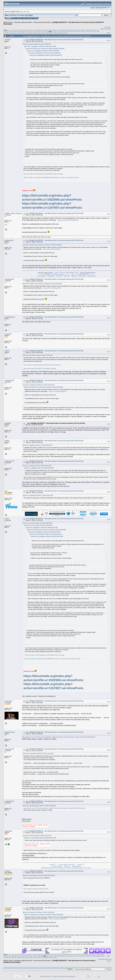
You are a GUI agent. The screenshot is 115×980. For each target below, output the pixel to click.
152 (29, 32)
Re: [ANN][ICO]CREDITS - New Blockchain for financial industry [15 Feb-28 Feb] (55, 40)
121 (42, 30)
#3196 (109, 750)
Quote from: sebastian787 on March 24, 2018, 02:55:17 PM (40, 838)
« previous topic (103, 959)
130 (66, 30)
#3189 (109, 424)
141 (95, 30)
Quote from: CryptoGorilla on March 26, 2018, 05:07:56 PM (39, 876)
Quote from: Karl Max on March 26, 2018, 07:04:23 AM (37, 355)
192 (39, 33)
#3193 (109, 520)
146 (13, 32)
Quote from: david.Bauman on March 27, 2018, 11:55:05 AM (39, 806)
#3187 (109, 352)
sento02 (7, 40)
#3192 (109, 492)
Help (14, 18)
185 (21, 33)
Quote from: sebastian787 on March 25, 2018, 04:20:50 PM (44, 53)
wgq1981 (8, 423)
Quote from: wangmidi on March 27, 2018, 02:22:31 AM (38, 495)
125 (53, 30)
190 (34, 33)
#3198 (109, 832)
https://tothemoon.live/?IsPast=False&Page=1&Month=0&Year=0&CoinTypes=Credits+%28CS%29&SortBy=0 (59, 737)
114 (24, 30)
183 (15, 33)
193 (42, 33)
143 (5, 32)
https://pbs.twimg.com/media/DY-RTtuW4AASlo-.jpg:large (40, 368)
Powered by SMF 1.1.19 (47, 977)
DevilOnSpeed (10, 317)
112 (18, 30)
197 (52, 33)
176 (93, 32)
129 (63, 30)
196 (50, 33)
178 (98, 32)
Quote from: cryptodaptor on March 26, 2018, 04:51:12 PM (40, 46)
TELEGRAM (82, 276)
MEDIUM (74, 276)
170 (77, 32)
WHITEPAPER (41, 276)
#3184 (109, 280)
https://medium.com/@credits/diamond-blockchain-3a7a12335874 (42, 365)
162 (56, 32)
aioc (6, 491)
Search (19, 18)
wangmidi (8, 334)
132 (71, 30)
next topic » (109, 960)
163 (58, 32)
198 (55, 33)
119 (37, 30)
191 (36, 33)
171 (80, 32)
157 (42, 32)
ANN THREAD (91, 276)
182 (13, 33)
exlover (7, 351)
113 (21, 30)
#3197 (109, 802)
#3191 (109, 462)
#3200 (109, 909)
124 (50, 30)
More (36, 18)
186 (23, 33)
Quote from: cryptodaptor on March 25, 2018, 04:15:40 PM (46, 55)
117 (32, 30)
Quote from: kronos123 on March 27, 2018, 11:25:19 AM (38, 754)
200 (60, 33)
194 (44, 33)
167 (69, 32)
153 (31, 32)
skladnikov (8, 831)
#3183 (109, 241)
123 (47, 30)
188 (29, 33)
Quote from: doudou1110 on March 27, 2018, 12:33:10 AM (38, 385)
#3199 (109, 872)
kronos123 (8, 701)
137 (85, 30)
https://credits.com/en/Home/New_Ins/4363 (36, 889)
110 (13, 30)
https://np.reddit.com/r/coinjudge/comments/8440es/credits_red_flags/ (43, 174)
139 (90, 30)
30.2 (26, 15)
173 (85, 32)
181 (10, 33)
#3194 (109, 702)
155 (36, 32)
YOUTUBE (67, 276)
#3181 (109, 40)
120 (40, 30)
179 (5, 33)
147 (15, 32)
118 (34, 30)
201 (63, 33)
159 (47, 32)
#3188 (109, 381)
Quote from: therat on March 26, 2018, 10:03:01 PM (37, 44)
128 (61, 30)
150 (23, 32)
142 (98, 30)
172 (82, 32)
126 (55, 30)
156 (39, 32)
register (27, 12)
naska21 (8, 871)
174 (88, 32)
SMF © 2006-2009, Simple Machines (65, 977)
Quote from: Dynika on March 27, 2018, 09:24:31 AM (37, 466)
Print (109, 33)
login (22, 12)
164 (61, 32)
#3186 (109, 335)
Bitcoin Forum (8, 22)
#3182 (109, 214)
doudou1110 (9, 240)
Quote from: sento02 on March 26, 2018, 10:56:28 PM (37, 523)
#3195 (109, 733)
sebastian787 (9, 279)
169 (74, 32)
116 (29, 30)
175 (90, 32)
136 (82, 30)
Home (9, 18)
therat (7, 519)
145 (10, 32)
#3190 (109, 442)
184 (18, 33)
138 (87, 30)
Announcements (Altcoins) (42, 22)
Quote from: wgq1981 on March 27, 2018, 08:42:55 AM (38, 445)
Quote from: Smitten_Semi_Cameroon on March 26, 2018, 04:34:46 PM (45, 49)
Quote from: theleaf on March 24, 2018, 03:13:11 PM (37, 836)
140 (93, 30)
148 (18, 32)
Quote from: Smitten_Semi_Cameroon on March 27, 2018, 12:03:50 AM (42, 245)
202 (66, 33)
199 (58, 33)
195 (47, 33)
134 (77, 30)
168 (72, 32)
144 (7, 32)
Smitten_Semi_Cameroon (14, 213)
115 (26, 30)
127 (58, 30)
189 (31, 33)
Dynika (7, 441)
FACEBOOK (51, 276)
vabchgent (8, 908)
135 (79, 30)
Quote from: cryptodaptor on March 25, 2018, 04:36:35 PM (43, 51)
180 (7, 33)
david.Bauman (10, 732)
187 (26, 33)
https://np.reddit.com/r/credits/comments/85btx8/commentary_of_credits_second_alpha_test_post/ (51, 177)
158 (44, 32)
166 (66, 32)
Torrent (30, 15)
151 (26, 32)
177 (96, 32)
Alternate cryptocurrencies (23, 22)
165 (64, 32)
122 (45, 30)
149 (21, 32)
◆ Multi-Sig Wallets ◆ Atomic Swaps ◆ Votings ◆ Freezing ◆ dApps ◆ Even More (66, 868)
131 (69, 30)
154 (34, 32)
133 (74, 30)
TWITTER (59, 276)
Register (30, 18)
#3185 (109, 318)
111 (16, 30)
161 (53, 32)
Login (24, 18)
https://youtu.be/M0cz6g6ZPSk (68, 220)
